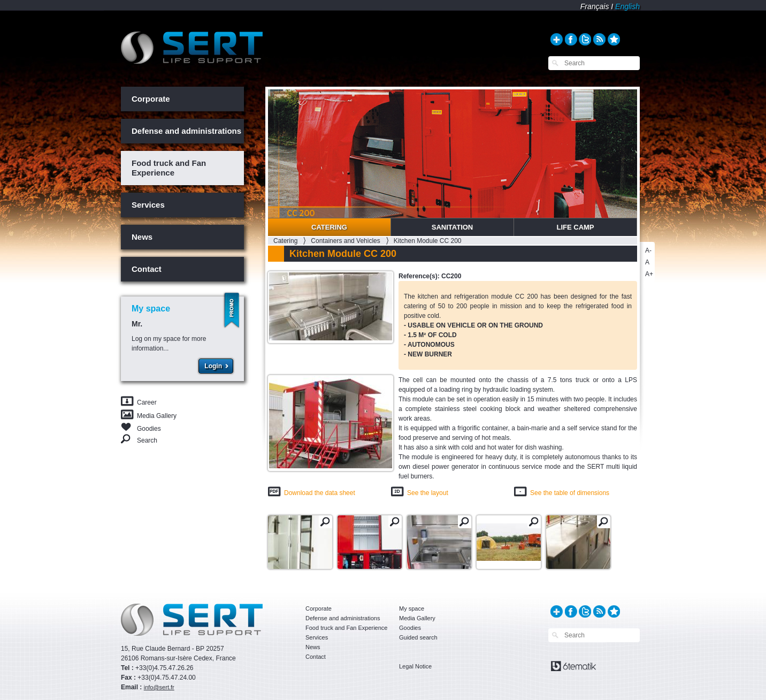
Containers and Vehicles (345, 241)
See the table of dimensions (570, 493)
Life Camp (575, 227)
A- (648, 250)
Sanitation (453, 227)
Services (148, 205)
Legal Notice (415, 666)
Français (595, 6)
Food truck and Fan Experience (169, 168)
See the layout (428, 493)
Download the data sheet (320, 493)
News (142, 237)
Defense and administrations (186, 131)
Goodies (149, 428)
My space (412, 608)
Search (147, 440)
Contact (147, 269)
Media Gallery (157, 416)
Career (147, 402)
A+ (649, 274)
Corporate (151, 99)
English (627, 6)
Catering (329, 227)
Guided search (418, 637)
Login (213, 366)
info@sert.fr (159, 687)
